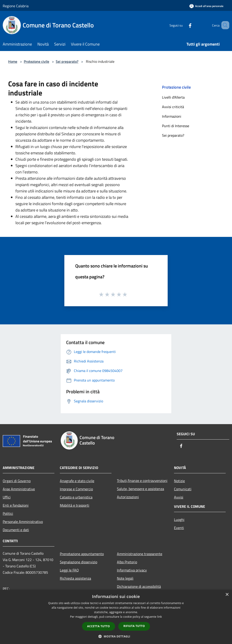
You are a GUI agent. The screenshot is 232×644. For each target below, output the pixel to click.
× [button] (227, 595)
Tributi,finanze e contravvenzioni (142, 481)
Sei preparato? (67, 61)
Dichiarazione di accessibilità (139, 586)
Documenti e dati (16, 530)
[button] (116, 636)
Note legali (125, 578)
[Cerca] (224, 25)
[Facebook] (184, 25)
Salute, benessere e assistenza (140, 489)
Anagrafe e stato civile (77, 481)
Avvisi (179, 497)
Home (13, 61)
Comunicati (183, 489)
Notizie (179, 481)
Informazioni (172, 116)
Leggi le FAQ (69, 570)
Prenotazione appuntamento (82, 554)
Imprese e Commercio (76, 489)
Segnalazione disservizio (79, 562)
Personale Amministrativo (23, 522)
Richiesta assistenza (75, 578)
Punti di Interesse (176, 126)
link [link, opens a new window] (160, 617)
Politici (8, 513)
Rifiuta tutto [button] (134, 626)
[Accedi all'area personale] (206, 6)
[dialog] (116, 617)
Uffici (7, 497)
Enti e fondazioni (16, 505)
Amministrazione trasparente (140, 554)
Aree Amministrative (19, 489)
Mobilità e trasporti (75, 505)
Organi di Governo (17, 481)
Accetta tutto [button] (99, 626)
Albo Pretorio (127, 562)
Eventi (179, 528)
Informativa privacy (132, 570)
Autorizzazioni (128, 497)
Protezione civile (36, 61)
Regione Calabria (16, 6)
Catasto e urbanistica (76, 497)
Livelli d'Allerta (173, 97)
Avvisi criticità (173, 107)
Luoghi (179, 520)
